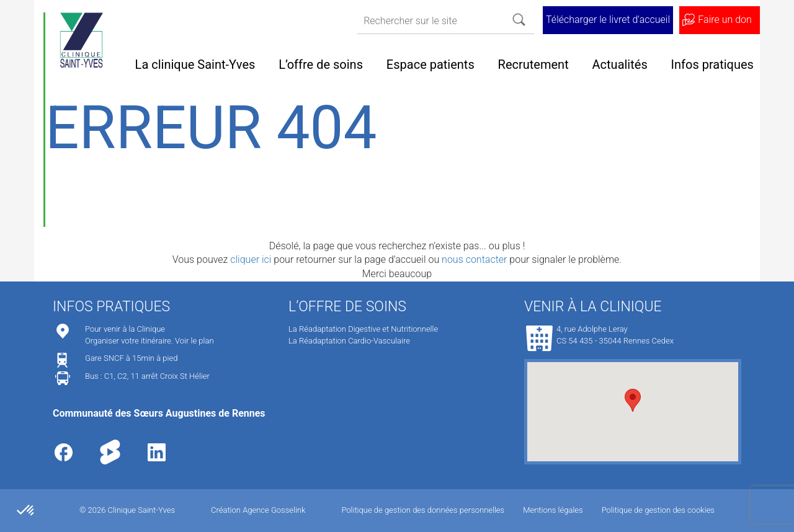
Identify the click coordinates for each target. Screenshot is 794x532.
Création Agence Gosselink (258, 510)
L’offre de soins (321, 64)
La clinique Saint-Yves (195, 64)
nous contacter (474, 259)
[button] (633, 400)
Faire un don (725, 20)
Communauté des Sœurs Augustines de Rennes (159, 413)
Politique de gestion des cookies (658, 510)
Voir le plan (194, 341)
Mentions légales (553, 510)
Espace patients (430, 64)
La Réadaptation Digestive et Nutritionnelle (363, 329)
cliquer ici (251, 259)
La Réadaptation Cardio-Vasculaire (349, 341)
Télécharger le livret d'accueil (608, 20)
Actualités (620, 64)
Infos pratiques (712, 64)
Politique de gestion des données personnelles (423, 510)
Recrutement (533, 64)
